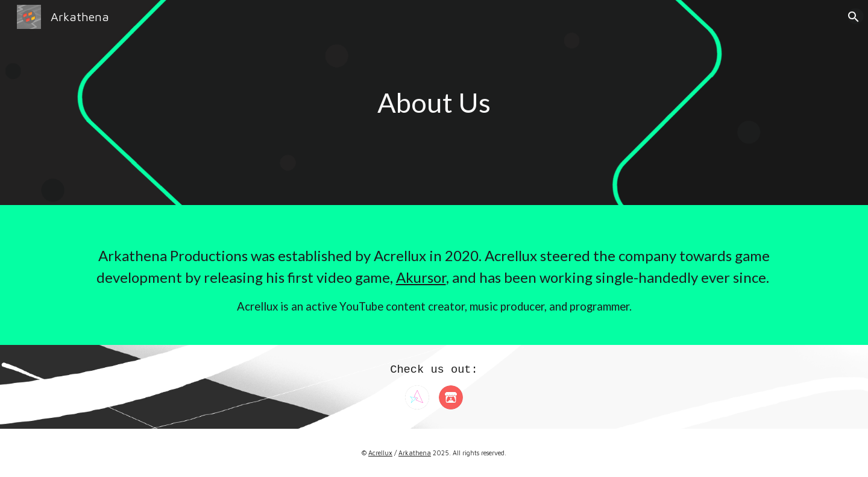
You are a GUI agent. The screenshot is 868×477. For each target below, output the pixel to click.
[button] (854, 17)
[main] (434, 103)
